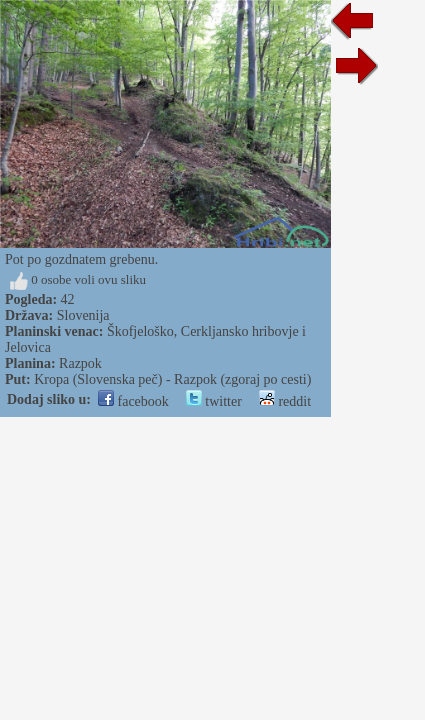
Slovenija (83, 315)
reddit (285, 401)
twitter (214, 401)
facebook (133, 401)
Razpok (80, 363)
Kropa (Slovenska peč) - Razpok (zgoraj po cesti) (172, 379)
